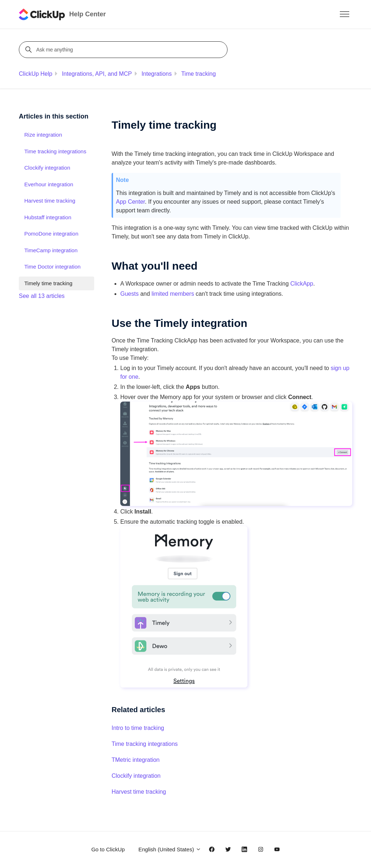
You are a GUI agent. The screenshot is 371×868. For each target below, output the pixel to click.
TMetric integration (136, 760)
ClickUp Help (36, 74)
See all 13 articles (42, 296)
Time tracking (198, 74)
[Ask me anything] (124, 50)
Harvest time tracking (139, 792)
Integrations (157, 74)
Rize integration (43, 135)
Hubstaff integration (48, 217)
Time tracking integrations (145, 744)
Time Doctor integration (52, 267)
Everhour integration (49, 184)
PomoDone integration (51, 234)
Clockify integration (136, 776)
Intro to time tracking (138, 728)
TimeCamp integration (51, 250)
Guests (130, 294)
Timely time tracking (48, 283)
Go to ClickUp (108, 849)
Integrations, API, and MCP (97, 74)
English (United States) (170, 849)
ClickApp (302, 284)
